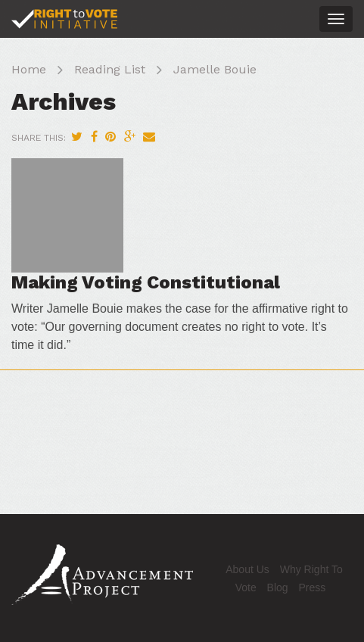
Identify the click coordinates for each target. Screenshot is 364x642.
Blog (278, 587)
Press (313, 587)
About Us (247, 569)
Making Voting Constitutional (146, 282)
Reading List (110, 69)
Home (29, 69)
